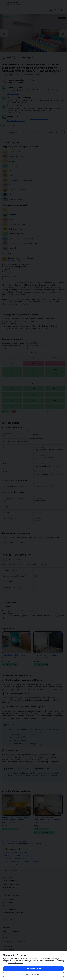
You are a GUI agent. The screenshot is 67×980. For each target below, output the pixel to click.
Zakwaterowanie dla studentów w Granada (21, 858)
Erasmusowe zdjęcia (10, 920)
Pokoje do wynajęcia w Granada (17, 861)
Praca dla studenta (9, 913)
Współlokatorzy (8, 917)
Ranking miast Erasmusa (11, 881)
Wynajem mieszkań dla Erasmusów (14, 910)
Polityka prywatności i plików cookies (14, 938)
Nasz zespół (7, 932)
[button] (17, 123)
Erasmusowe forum (9, 896)
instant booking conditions (16, 102)
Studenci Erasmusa (9, 888)
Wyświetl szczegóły (14, 113)
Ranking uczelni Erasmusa (11, 885)
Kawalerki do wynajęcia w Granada (18, 856)
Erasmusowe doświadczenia (12, 903)
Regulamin (7, 935)
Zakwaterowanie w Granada (15, 850)
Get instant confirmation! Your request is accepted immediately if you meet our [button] (35, 101)
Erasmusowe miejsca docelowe (13, 871)
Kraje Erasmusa (8, 875)
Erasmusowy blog (9, 900)
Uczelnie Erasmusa (9, 878)
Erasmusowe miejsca (10, 907)
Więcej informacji (14, 94)
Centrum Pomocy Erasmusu (12, 928)
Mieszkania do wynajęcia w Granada (18, 853)
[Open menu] (3, 4)
